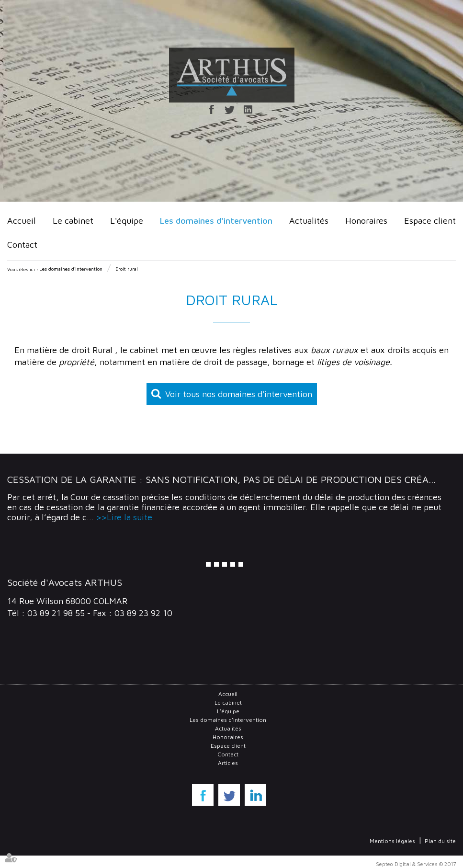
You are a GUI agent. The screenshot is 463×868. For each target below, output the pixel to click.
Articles (228, 763)
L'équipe (127, 221)
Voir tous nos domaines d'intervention (239, 394)
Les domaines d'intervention (216, 221)
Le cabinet (73, 221)
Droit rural (127, 269)
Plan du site (440, 841)
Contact (22, 245)
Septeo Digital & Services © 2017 (416, 864)
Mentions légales (392, 841)
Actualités (309, 221)
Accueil (22, 221)
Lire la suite (130, 517)
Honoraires (366, 221)
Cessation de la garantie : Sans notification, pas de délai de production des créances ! (233, 479)
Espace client (430, 221)
